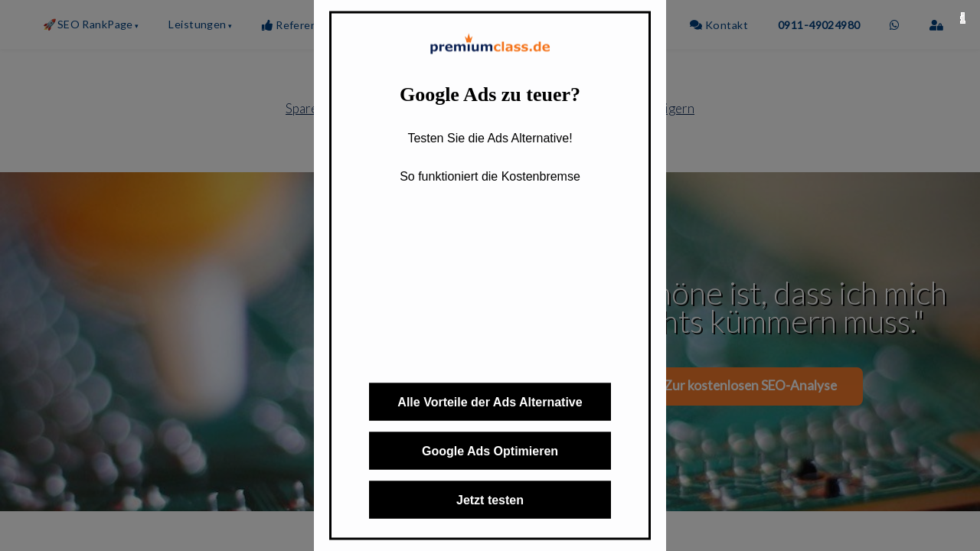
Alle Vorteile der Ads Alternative (490, 402)
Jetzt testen (490, 500)
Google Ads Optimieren (490, 451)
